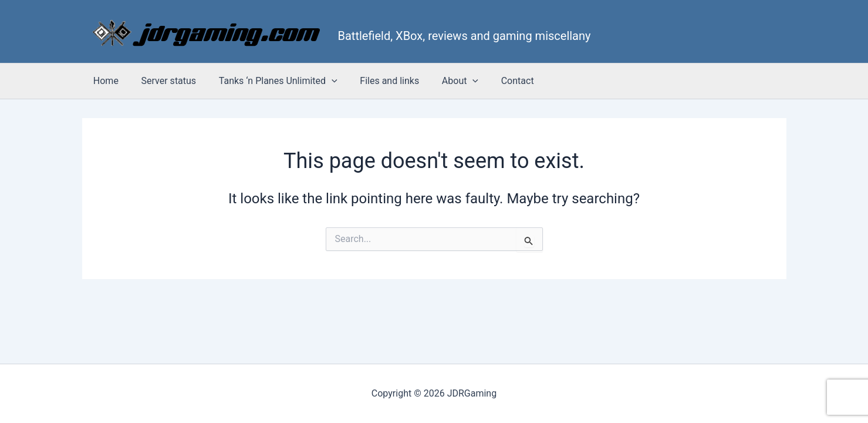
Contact (496, 81)
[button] (322, 81)
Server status (163, 81)
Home (104, 81)
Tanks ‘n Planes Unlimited (268, 81)
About (443, 81)
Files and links (376, 81)
